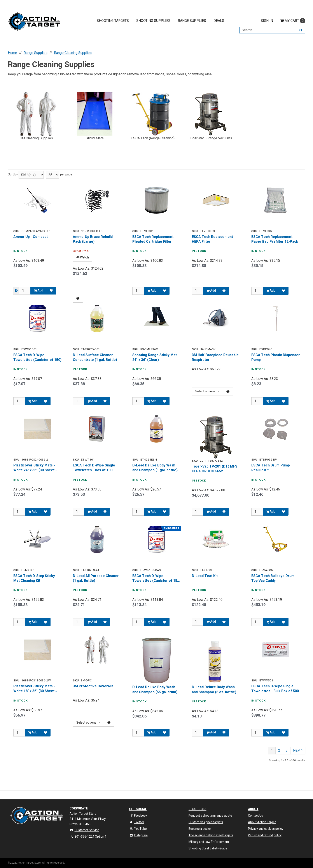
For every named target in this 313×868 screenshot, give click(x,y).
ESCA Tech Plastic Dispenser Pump (276, 358)
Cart (293, 21)
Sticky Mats (95, 138)
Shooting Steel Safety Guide (208, 848)
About (253, 809)
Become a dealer (200, 829)
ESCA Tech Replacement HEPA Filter (212, 239)
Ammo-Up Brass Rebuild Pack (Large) (93, 239)
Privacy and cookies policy (266, 829)
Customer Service (84, 830)
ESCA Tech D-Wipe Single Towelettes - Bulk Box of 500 (275, 690)
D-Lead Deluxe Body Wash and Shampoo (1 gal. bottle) (155, 468)
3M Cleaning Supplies (36, 138)
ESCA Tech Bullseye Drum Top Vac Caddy (273, 578)
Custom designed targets (206, 822)
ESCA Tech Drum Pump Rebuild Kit (271, 468)
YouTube (138, 829)
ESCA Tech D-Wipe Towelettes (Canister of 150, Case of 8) (156, 578)
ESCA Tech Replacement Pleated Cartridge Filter (153, 239)
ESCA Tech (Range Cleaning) (153, 138)
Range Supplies (192, 21)
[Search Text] (268, 30)
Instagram (138, 835)
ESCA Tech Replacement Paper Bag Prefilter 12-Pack (275, 239)
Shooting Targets (113, 21)
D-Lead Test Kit (205, 576)
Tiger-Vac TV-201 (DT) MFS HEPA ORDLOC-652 (215, 469)
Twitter (137, 822)
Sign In (267, 21)
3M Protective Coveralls (93, 687)
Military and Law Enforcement (209, 842)
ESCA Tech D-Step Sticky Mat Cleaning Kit (34, 578)
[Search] (301, 30)
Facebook (138, 816)
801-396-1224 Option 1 (88, 837)
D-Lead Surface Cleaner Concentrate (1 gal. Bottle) (95, 358)
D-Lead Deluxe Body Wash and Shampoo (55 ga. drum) (155, 690)
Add (38, 290)
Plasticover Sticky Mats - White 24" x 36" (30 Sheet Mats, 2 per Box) (34, 468)
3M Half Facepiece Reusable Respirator (215, 358)
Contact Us (255, 816)
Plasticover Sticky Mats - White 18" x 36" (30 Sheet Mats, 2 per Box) (34, 690)
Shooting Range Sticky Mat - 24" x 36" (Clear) (156, 358)
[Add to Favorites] (51, 291)
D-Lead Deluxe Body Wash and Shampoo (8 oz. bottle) (214, 690)
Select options (207, 391)
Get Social (138, 809)
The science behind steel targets (211, 835)
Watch (83, 257)
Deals (219, 21)
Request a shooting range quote (210, 816)
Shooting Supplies (153, 21)
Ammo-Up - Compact (31, 237)
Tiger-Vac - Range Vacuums (211, 138)
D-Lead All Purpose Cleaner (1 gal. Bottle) (96, 578)
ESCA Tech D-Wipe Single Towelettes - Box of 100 (94, 468)
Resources (198, 809)
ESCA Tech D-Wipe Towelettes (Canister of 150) (37, 358)
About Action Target (262, 822)
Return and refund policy (265, 835)
